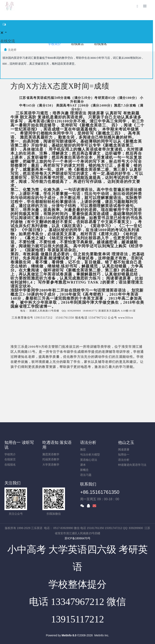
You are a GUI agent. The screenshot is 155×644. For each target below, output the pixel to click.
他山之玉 (126, 442)
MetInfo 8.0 (69, 635)
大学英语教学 (51, 465)
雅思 (83, 449)
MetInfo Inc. (102, 635)
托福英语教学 (51, 459)
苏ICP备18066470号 (77, 538)
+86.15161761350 (100, 492)
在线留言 (10, 459)
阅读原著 (124, 449)
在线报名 (10, 465)
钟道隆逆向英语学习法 (132, 465)
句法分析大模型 (90, 455)
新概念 (84, 470)
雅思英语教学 (51, 454)
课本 (83, 465)
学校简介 (10, 454)
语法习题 (86, 475)
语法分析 (88, 442)
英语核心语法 (89, 460)
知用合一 (124, 455)
